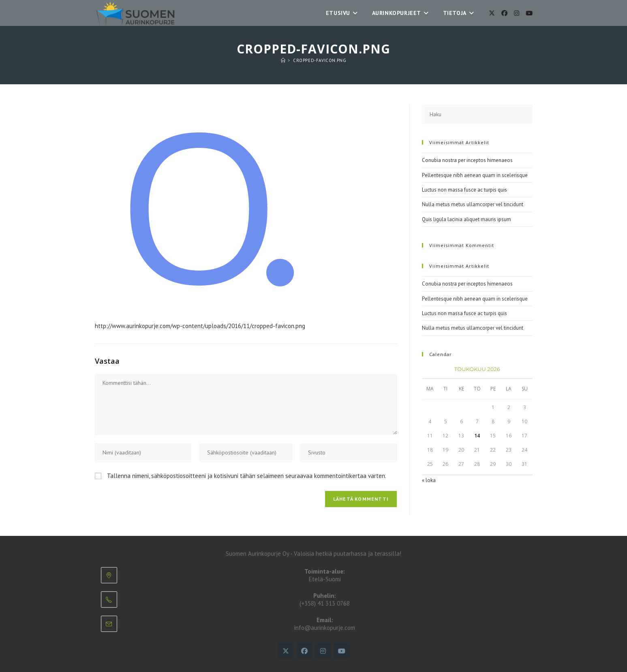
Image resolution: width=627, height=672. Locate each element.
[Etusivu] (283, 60)
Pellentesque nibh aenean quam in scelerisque (475, 175)
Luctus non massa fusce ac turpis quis (464, 190)
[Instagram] (517, 13)
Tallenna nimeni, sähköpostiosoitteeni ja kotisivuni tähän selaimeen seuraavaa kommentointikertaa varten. (247, 476)
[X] (492, 13)
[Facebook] (504, 13)
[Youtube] (529, 13)
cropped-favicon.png (320, 60)
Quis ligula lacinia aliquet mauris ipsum (467, 219)
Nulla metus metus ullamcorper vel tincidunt (473, 204)
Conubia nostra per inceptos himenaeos (467, 160)
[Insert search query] (477, 114)
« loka (429, 480)
